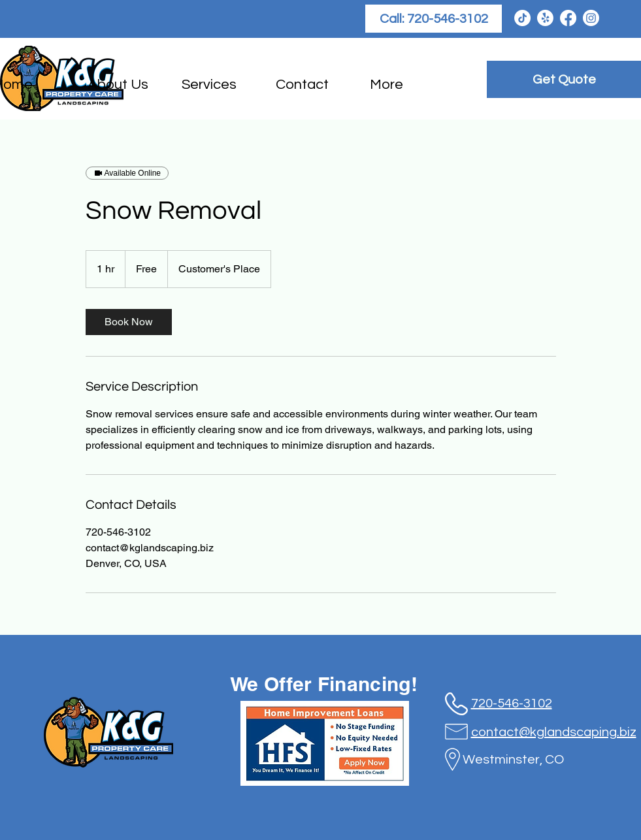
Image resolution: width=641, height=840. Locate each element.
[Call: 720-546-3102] (434, 19)
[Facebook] (568, 18)
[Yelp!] (545, 18)
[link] (129, 322)
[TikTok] (522, 18)
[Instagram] (591, 18)
